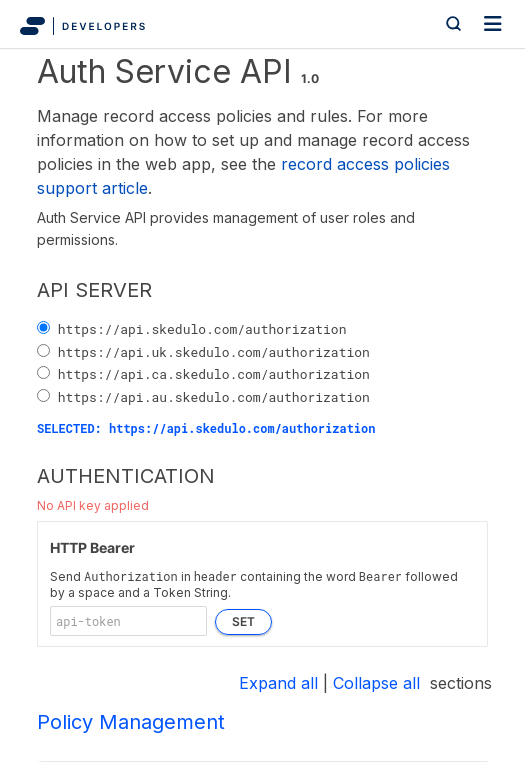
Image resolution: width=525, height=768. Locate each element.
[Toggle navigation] (493, 24)
